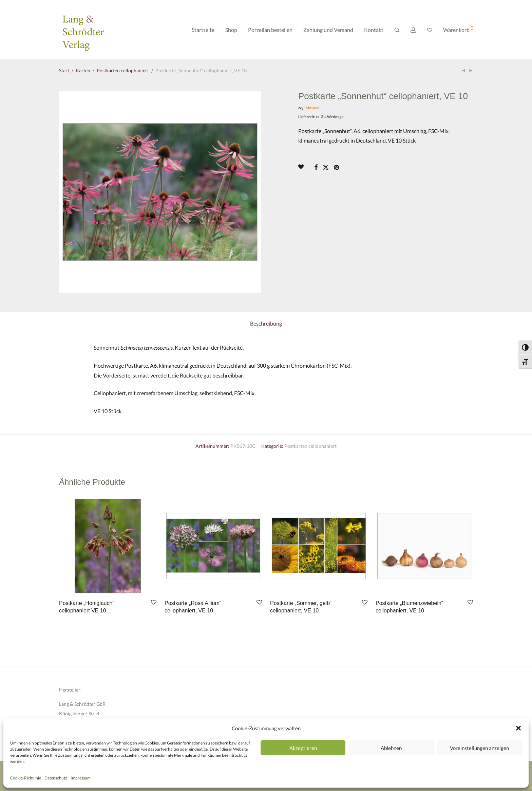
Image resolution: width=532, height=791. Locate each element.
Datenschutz (56, 778)
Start (64, 70)
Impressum (81, 778)
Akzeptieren (303, 748)
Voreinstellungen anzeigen (479, 748)
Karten (83, 70)
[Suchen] (397, 30)
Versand (313, 107)
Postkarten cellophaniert (123, 70)
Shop (231, 30)
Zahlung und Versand (328, 30)
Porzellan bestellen (270, 30)
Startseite (203, 30)
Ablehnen (391, 748)
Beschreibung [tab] (266, 323)
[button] (518, 728)
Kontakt (374, 30)
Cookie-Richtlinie (26, 778)
